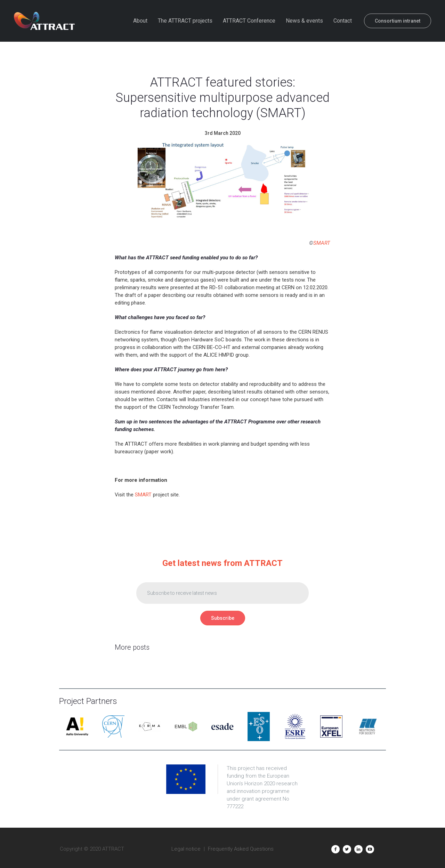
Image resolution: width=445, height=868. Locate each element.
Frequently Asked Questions (241, 849)
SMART (322, 243)
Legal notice (186, 849)
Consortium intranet (398, 21)
